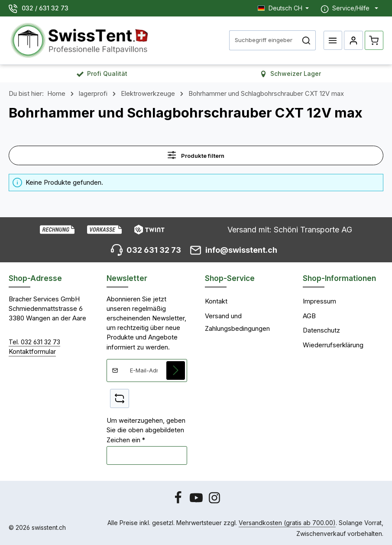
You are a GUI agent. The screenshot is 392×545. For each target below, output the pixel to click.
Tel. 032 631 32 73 (34, 342)
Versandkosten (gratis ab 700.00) (287, 523)
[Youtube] (197, 502)
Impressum (319, 301)
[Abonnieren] (176, 371)
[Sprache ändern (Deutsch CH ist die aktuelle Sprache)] (283, 8)
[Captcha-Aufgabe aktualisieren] (120, 399)
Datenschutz (321, 330)
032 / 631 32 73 (45, 8)
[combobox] (263, 40)
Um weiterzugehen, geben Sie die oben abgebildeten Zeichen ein (146, 431)
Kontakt (216, 301)
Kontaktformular (32, 352)
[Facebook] (179, 502)
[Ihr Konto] (353, 40)
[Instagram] (214, 502)
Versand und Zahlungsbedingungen (237, 323)
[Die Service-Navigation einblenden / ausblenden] (349, 8)
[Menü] (333, 40)
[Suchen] (306, 40)
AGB (309, 316)
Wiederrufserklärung (333, 345)
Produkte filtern (196, 155)
